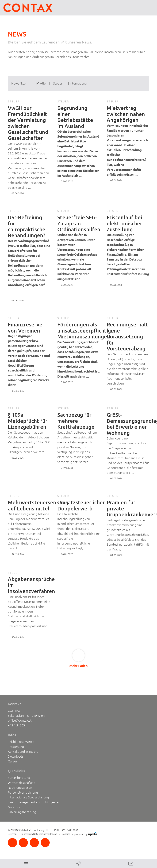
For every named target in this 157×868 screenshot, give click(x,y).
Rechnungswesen (20, 787)
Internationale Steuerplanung (28, 797)
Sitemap (12, 834)
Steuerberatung (19, 778)
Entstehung (16, 747)
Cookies (66, 834)
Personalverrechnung (23, 792)
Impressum (27, 834)
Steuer (58, 83)
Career (13, 761)
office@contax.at (20, 720)
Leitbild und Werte (21, 742)
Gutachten (15, 807)
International (79, 83)
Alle (43, 83)
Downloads (16, 756)
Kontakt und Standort (23, 751)
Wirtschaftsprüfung (22, 783)
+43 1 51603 (16, 725)
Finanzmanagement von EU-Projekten (34, 802)
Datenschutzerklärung (45, 834)
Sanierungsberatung (22, 812)
